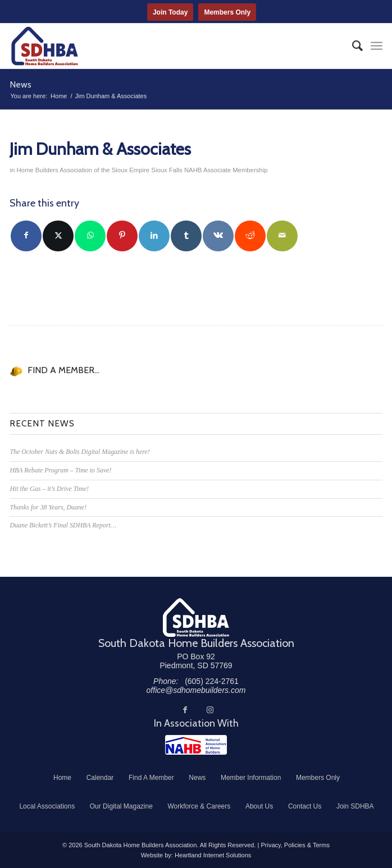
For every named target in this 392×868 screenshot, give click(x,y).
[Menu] (377, 46)
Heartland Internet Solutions (213, 855)
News (20, 84)
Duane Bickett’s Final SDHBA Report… (63, 525)
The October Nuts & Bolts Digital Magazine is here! (79, 452)
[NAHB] (196, 745)
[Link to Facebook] (185, 710)
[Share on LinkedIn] (154, 236)
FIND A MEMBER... (63, 370)
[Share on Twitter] (58, 236)
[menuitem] (352, 46)
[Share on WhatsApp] (90, 236)
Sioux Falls (167, 170)
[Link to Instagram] (210, 710)
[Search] (352, 46)
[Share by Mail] (282, 236)
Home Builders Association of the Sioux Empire (83, 170)
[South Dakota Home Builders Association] (158, 46)
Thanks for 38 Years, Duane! (48, 507)
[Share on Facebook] (26, 236)
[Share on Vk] (218, 236)
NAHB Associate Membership (226, 170)
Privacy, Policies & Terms (295, 845)
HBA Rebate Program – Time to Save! (60, 470)
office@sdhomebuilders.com (196, 690)
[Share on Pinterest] (122, 236)
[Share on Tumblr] (186, 236)
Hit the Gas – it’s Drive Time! (49, 489)
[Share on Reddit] (250, 236)
